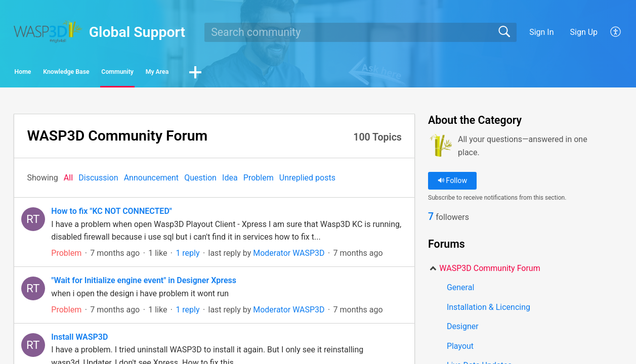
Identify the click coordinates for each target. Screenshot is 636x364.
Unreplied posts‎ (307, 181)
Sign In (541, 32)
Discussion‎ (98, 181)
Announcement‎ (151, 181)
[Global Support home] (48, 32)
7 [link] (431, 221)
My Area (276, 74)
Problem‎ (259, 181)
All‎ (68, 181)
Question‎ (200, 181)
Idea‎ (230, 181)
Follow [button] (453, 184)
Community (205, 74)
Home (42, 74)
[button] (330, 74)
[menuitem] (610, 32)
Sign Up (584, 32)
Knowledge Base (119, 74)
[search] (360, 32)
